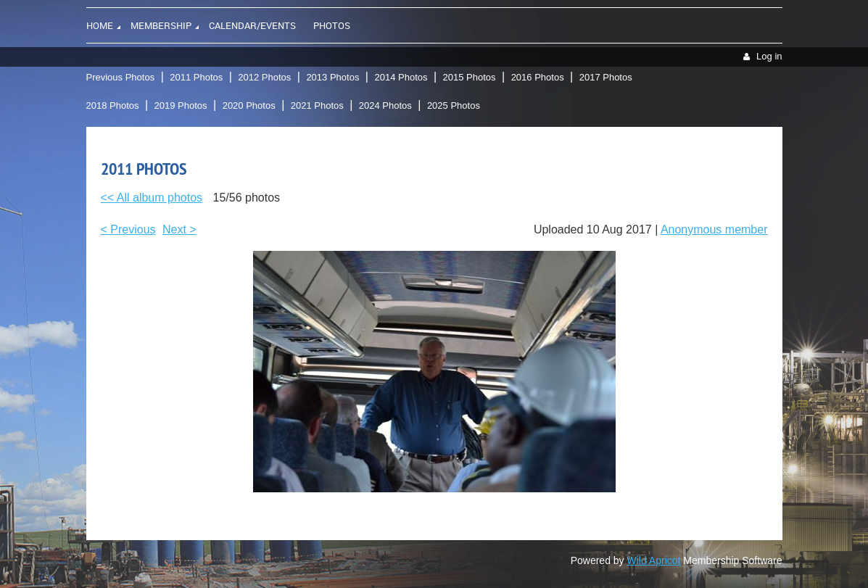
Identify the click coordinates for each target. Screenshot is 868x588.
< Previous (128, 229)
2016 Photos (538, 77)
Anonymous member (714, 229)
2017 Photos (606, 77)
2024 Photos (385, 105)
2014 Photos (401, 77)
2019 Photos (181, 105)
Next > (179, 229)
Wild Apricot (654, 560)
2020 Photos (249, 105)
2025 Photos (454, 105)
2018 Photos (113, 105)
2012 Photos (264, 77)
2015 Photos (470, 77)
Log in (769, 56)
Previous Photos (121, 77)
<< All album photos (152, 198)
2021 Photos (317, 105)
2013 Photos (332, 77)
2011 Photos (196, 77)
